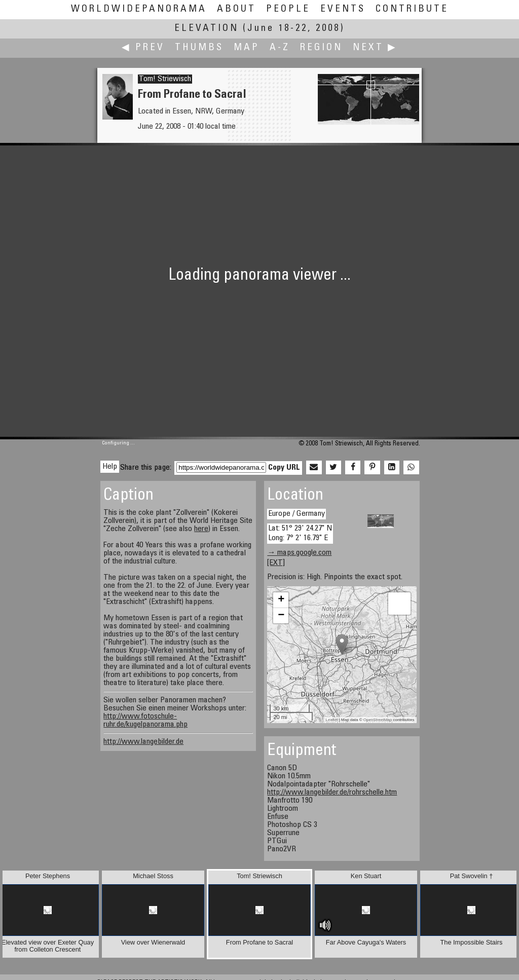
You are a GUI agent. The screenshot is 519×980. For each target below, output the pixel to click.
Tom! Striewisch (165, 79)
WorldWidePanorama (139, 9)
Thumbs (199, 48)
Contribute (412, 9)
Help (110, 467)
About (236, 9)
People (288, 9)
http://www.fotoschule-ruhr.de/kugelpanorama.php (145, 721)
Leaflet (332, 720)
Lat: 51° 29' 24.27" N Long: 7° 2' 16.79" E (300, 533)
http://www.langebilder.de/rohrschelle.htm (332, 793)
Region (321, 48)
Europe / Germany (296, 514)
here (201, 529)
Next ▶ (375, 48)
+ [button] (281, 600)
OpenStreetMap (378, 720)
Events (343, 9)
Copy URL (284, 468)
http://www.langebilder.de (143, 742)
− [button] (281, 616)
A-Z (280, 48)
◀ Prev (143, 48)
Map (247, 48)
